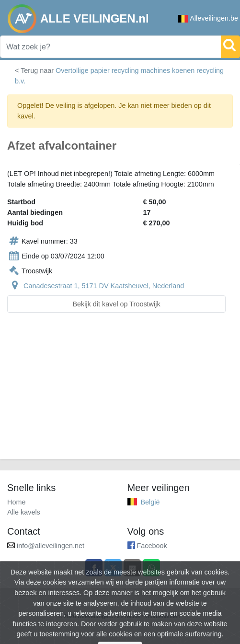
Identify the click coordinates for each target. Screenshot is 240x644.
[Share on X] (113, 568)
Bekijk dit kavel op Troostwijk (116, 304)
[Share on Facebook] (94, 568)
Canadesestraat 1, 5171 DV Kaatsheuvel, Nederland (104, 286)
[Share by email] (132, 568)
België (150, 502)
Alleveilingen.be (208, 18)
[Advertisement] (120, 392)
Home (16, 502)
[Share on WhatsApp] (151, 568)
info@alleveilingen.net (51, 546)
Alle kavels (24, 512)
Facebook (152, 546)
